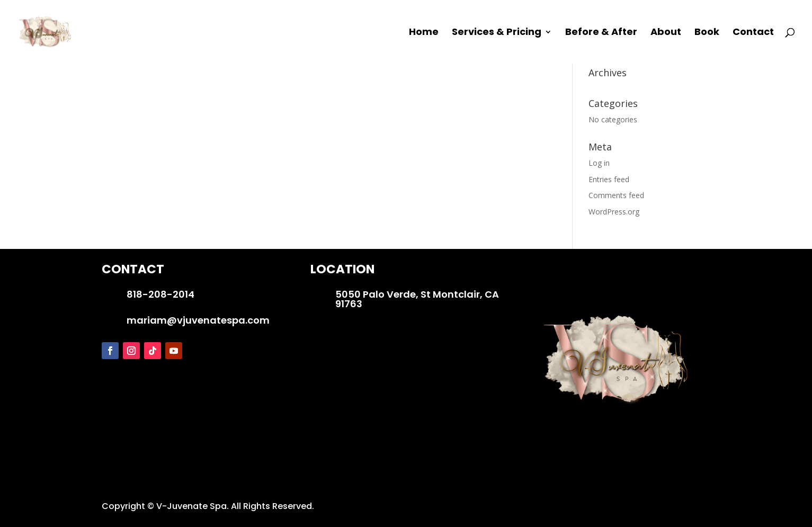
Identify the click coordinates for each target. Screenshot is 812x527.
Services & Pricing (497, 33)
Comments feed (616, 195)
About (666, 33)
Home (424, 33)
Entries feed (609, 179)
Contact (753, 33)
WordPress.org (614, 212)
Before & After (601, 33)
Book (707, 33)
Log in (599, 163)
